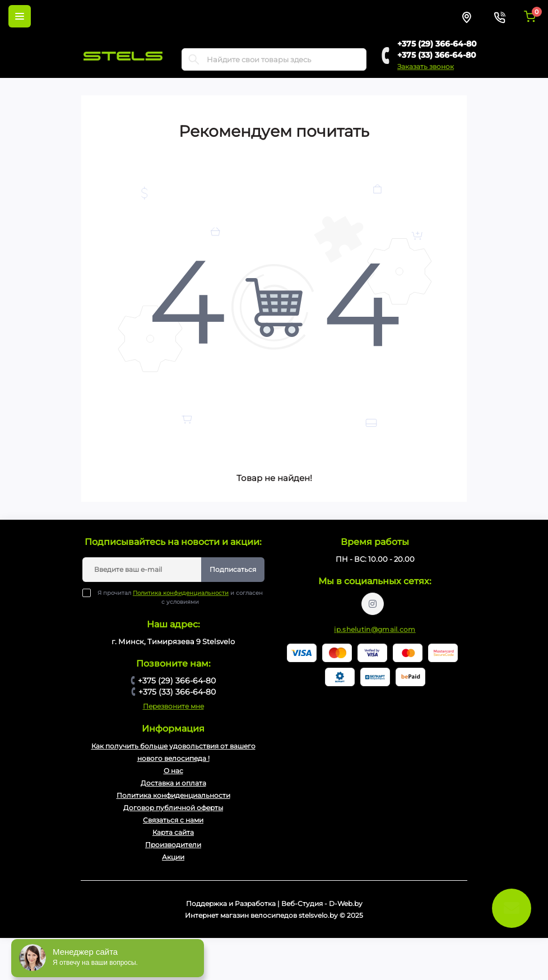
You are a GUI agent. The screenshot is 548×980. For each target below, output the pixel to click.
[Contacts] (499, 16)
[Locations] (467, 16)
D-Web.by (346, 903)
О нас (173, 771)
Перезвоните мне (173, 706)
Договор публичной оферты (173, 808)
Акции (173, 857)
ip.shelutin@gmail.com (375, 629)
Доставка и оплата (173, 783)
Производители (173, 845)
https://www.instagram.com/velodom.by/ (373, 604)
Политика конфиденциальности (181, 593)
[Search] (194, 59)
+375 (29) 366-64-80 (437, 44)
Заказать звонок (426, 66)
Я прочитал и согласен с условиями (180, 597)
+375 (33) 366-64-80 (437, 55)
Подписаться (233, 569)
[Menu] (20, 16)
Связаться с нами (173, 820)
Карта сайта (173, 832)
